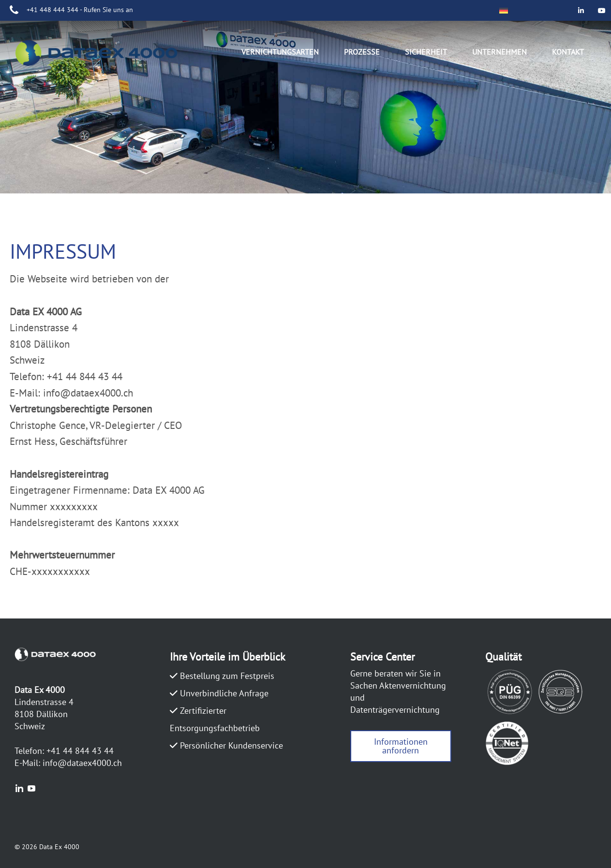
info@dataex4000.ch (82, 763)
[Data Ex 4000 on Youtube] (602, 10)
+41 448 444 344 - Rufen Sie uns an (80, 10)
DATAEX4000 (106, 55)
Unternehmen (499, 52)
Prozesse (362, 52)
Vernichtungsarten (280, 52)
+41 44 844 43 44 (80, 751)
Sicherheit (426, 52)
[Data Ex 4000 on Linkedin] (581, 10)
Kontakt (568, 52)
